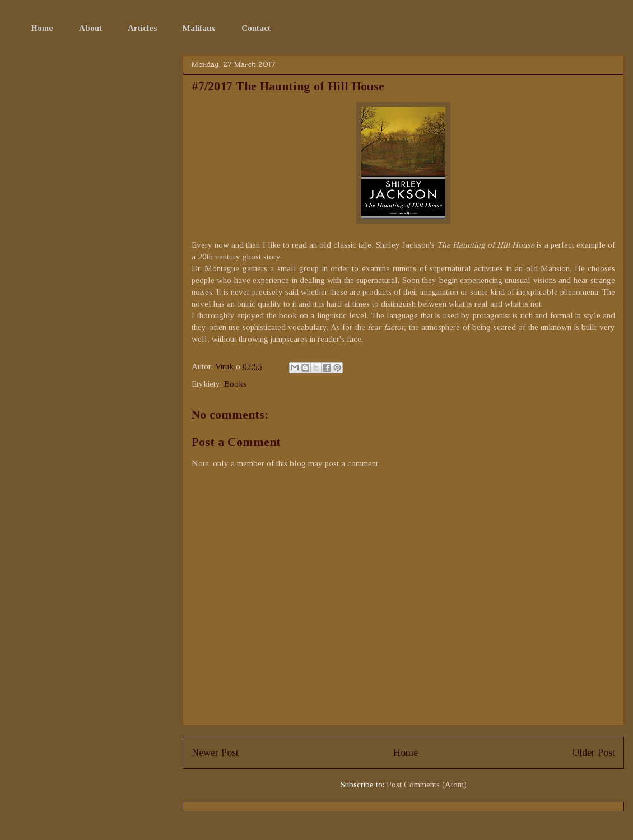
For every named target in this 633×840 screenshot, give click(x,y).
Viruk (225, 366)
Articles (142, 28)
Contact (256, 28)
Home (42, 28)
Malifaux (199, 28)
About (90, 28)
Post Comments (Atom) (427, 785)
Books (235, 384)
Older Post (594, 753)
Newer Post (215, 753)
